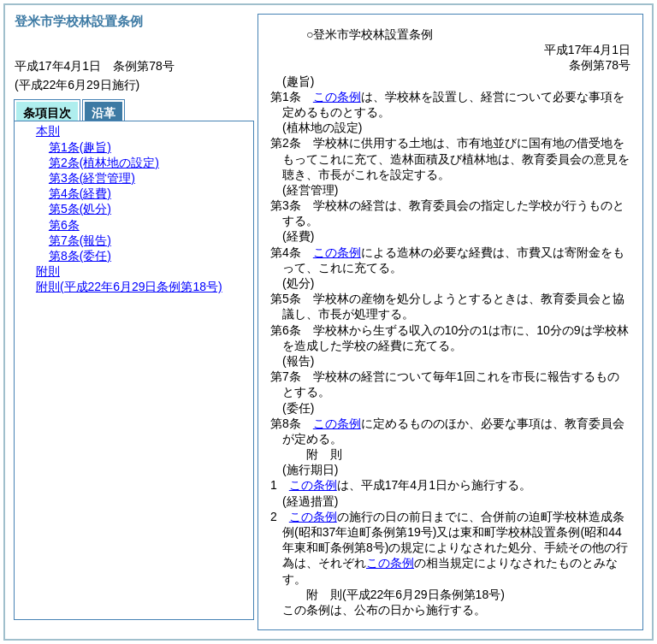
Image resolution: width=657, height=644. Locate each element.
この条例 (337, 97)
